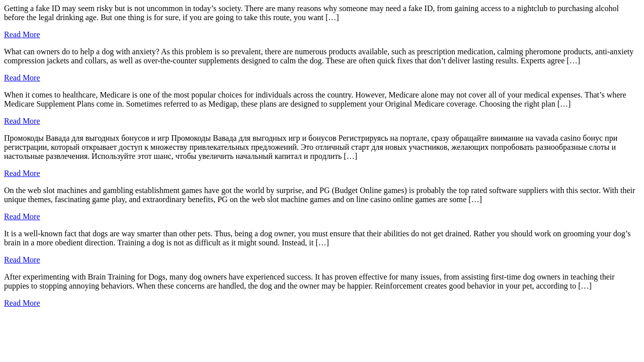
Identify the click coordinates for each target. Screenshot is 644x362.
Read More (22, 34)
